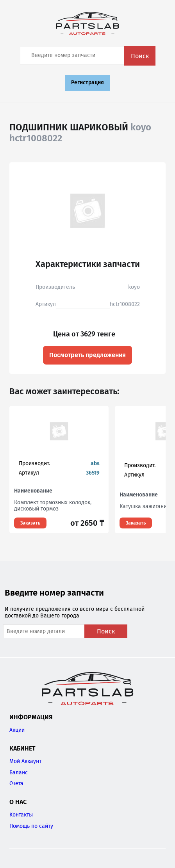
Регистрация (87, 83)
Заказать (30, 523)
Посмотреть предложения (87, 355)
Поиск (140, 56)
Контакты (21, 815)
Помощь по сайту (31, 826)
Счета (16, 784)
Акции (17, 730)
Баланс (19, 773)
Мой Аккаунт (25, 761)
